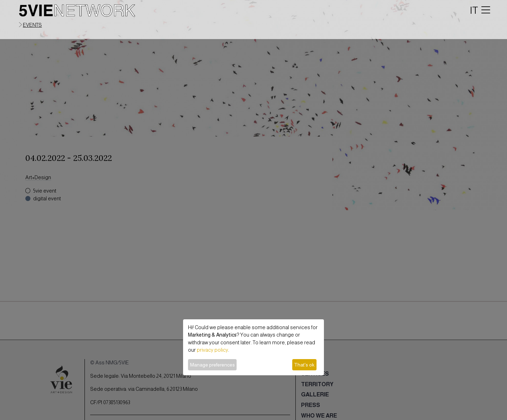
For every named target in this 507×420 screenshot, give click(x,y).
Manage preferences (212, 365)
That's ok (304, 365)
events (32, 25)
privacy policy (212, 350)
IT (474, 10)
